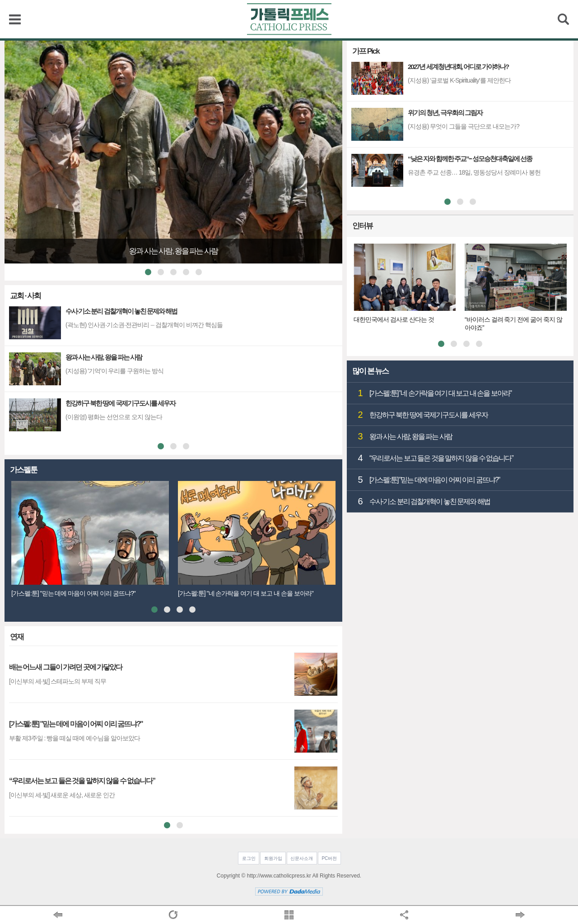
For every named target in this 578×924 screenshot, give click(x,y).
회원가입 (273, 858)
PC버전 (329, 858)
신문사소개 (302, 858)
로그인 (249, 858)
